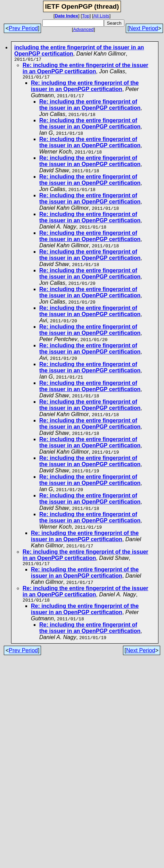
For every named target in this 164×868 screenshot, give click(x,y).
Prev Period (23, 28)
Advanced (83, 29)
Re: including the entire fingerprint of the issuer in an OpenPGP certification (85, 69)
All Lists (101, 16)
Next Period (143, 28)
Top (86, 16)
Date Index (66, 16)
